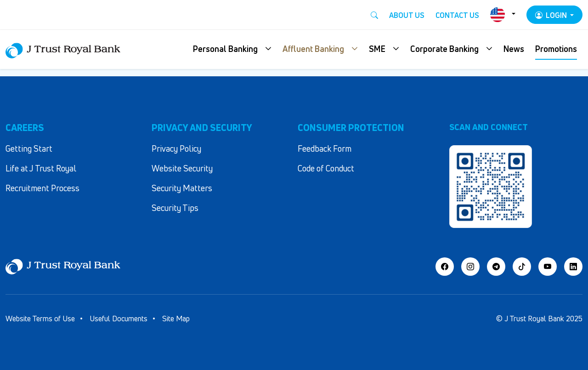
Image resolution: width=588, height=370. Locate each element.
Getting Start (29, 148)
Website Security (182, 168)
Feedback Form (325, 148)
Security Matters (182, 188)
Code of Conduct (326, 168)
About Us (407, 15)
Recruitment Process (42, 188)
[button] (232, 49)
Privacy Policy (176, 148)
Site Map (176, 319)
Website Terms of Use (40, 319)
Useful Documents (119, 319)
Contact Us (457, 15)
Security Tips (175, 208)
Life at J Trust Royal (41, 168)
